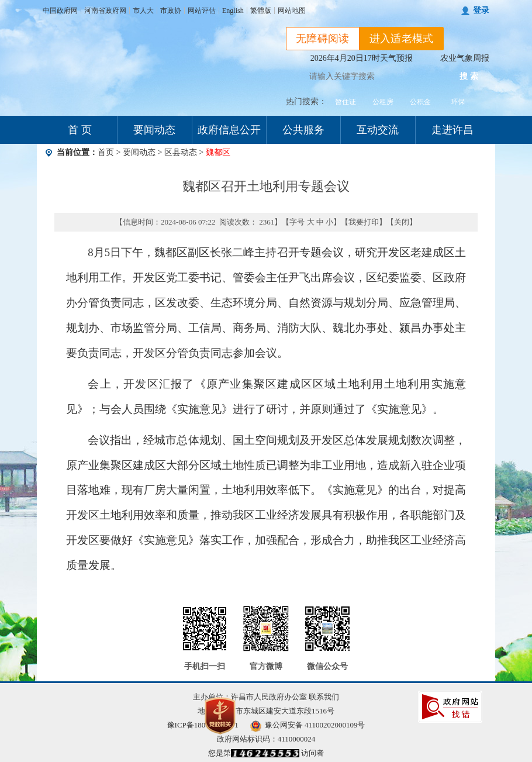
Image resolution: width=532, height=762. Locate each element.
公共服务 (303, 130)
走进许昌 (452, 130)
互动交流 (378, 130)
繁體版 (261, 11)
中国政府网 (60, 11)
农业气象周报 (465, 58)
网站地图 (292, 11)
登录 (481, 10)
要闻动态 (154, 130)
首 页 (80, 130)
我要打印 (364, 222)
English (233, 11)
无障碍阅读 (323, 39)
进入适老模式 (402, 39)
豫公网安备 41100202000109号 (308, 725)
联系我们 (324, 697)
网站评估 (202, 11)
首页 (106, 152)
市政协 (171, 11)
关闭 (402, 222)
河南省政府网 (105, 11)
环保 (458, 102)
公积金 (420, 102)
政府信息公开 (229, 130)
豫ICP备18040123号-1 (203, 725)
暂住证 (346, 102)
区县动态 (181, 152)
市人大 (143, 11)
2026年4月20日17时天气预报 (362, 58)
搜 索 (469, 76)
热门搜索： (306, 101)
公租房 (383, 102)
